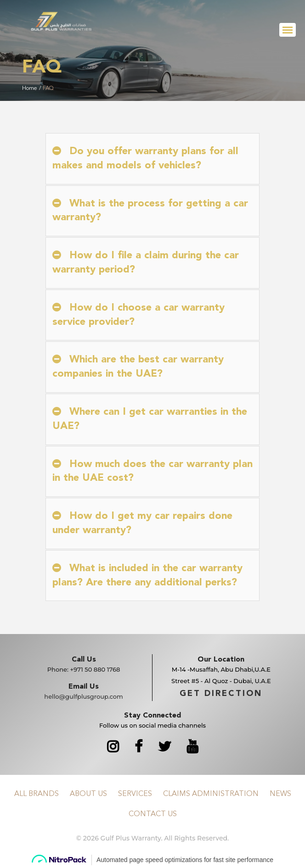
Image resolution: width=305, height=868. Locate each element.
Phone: (84, 669)
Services (135, 794)
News (280, 794)
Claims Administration (211, 794)
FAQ (48, 89)
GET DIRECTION (221, 694)
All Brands (37, 794)
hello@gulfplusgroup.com (84, 696)
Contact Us (153, 814)
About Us (88, 794)
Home (30, 89)
